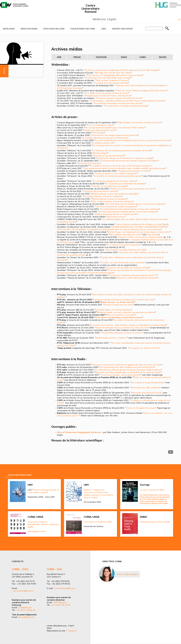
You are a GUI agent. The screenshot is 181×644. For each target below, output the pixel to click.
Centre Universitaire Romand (90, 8)
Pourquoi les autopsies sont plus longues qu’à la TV (133, 275)
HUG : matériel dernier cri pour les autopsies (112, 201)
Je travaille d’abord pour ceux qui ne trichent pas (105, 138)
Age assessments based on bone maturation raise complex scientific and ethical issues (125, 168)
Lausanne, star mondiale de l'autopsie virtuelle (128, 268)
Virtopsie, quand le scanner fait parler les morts (119, 98)
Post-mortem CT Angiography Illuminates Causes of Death (115, 75)
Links (104, 29)
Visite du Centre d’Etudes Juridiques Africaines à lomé (142, 91)
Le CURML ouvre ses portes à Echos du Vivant (107, 93)
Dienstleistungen (29, 29)
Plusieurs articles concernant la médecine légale (141, 237)
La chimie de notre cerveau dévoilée (111, 83)
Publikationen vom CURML (83, 29)
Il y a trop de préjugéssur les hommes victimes (115, 181)
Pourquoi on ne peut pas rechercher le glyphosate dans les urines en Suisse (127, 365)
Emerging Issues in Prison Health (155, 522)
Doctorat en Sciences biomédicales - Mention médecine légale (43, 524)
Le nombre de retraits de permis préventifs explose (118, 176)
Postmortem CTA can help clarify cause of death (108, 78)
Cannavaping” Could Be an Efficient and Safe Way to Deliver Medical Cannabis (128, 101)
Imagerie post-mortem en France (134, 171)
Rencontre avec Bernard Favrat (146, 393)
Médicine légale (100, 153)
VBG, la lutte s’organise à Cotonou (112, 80)
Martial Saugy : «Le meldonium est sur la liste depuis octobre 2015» (139, 232)
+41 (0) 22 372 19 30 (61, 605)
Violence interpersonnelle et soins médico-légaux (43, 491)
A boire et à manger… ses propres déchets (121, 375)
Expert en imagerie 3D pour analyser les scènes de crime (122, 328)
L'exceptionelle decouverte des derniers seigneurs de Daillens (130, 161)
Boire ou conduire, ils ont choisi (121, 315)
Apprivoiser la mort (116, 217)
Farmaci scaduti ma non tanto (118, 305)
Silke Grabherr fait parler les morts (125, 235)
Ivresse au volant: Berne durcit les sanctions (137, 278)
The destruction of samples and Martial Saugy (126, 106)
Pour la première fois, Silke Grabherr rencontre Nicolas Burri (127, 367)
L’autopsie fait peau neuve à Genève (100, 191)
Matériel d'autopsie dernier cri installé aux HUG (116, 214)
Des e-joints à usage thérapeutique (148, 382)
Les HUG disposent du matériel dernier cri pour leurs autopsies (135, 204)
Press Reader (153, 235)
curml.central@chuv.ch (23, 591)
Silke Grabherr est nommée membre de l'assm (140, 122)
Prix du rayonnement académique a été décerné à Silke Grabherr (115, 128)
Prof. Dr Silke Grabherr (128, 574)
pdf (166, 224)
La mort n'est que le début (152, 490)
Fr (179, 20)
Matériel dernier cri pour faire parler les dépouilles (115, 194)
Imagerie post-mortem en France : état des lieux (108, 96)
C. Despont (71, 631)
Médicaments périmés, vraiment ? (111, 338)
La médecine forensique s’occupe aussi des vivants (118, 103)
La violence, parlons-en (103, 143)
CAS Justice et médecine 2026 (98, 522)
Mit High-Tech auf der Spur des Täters (113, 73)
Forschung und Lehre (54, 29)
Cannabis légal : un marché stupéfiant (114, 310)
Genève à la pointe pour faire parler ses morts (133, 189)
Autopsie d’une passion (89, 163)
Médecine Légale (104, 19)
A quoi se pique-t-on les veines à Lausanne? (116, 173)
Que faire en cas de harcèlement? (109, 156)
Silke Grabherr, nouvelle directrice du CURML (126, 250)
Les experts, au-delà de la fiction (144, 348)
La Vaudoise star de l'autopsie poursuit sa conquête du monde (122, 150)
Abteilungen (9, 29)
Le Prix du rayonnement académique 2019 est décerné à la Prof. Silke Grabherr (122, 70)
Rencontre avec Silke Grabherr (145, 388)
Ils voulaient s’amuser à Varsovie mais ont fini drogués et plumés (121, 166)
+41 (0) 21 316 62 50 (26, 610)
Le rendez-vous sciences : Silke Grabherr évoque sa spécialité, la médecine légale (128, 325)
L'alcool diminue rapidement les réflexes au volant (139, 224)
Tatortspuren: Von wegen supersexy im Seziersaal (115, 135)
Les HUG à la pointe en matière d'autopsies (116, 207)
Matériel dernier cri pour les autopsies (110, 199)
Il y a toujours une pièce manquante (124, 245)
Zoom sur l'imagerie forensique (141, 408)
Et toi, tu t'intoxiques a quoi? (100, 125)
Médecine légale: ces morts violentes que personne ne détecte (126, 312)
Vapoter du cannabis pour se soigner (110, 186)
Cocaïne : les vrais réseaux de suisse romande (122, 263)
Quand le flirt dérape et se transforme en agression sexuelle (125, 158)
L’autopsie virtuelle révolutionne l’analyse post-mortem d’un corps (124, 300)
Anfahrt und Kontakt (123, 29)
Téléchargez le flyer (37, 531)
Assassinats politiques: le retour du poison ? (122, 333)
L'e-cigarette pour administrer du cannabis (125, 184)
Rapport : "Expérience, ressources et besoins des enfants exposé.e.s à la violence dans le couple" (98, 494)
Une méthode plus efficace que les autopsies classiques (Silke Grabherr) (127, 370)
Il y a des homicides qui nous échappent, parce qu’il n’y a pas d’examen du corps (133, 140)
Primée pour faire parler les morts (100, 130)
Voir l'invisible (98, 133)
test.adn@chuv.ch (26, 617)
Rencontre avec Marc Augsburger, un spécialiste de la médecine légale (128, 372)
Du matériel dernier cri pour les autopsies (103, 196)
